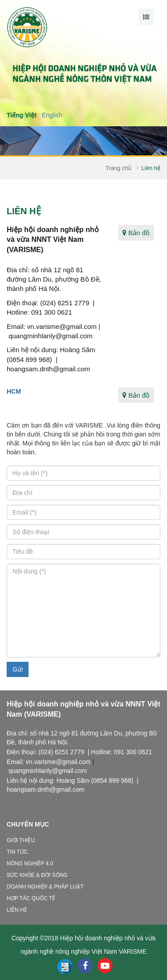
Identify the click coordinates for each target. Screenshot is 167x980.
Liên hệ (17, 910)
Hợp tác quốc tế (31, 898)
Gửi (18, 669)
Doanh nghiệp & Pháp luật (45, 887)
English (52, 115)
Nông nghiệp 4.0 (30, 864)
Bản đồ (136, 233)
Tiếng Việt (22, 115)
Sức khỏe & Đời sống (37, 875)
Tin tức (17, 852)
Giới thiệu (21, 840)
